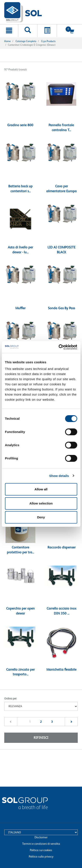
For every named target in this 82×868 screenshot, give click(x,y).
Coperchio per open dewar (20, 611)
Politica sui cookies (41, 850)
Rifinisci (41, 738)
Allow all (41, 489)
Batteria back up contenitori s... (20, 189)
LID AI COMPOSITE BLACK (61, 250)
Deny (41, 517)
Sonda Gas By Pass (61, 308)
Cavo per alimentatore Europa (61, 189)
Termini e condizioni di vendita (41, 844)
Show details (59, 476)
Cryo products (48, 41)
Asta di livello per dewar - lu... (20, 250)
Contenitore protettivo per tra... (20, 550)
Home (7, 41)
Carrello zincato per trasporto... (20, 672)
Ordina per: (11, 699)
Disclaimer (41, 837)
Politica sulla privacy (41, 856)
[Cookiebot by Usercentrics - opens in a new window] (59, 347)
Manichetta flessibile (61, 669)
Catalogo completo (26, 41)
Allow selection (41, 503)
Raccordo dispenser (62, 547)
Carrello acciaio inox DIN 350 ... (62, 611)
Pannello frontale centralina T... (61, 128)
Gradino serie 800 (20, 125)
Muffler (20, 308)
